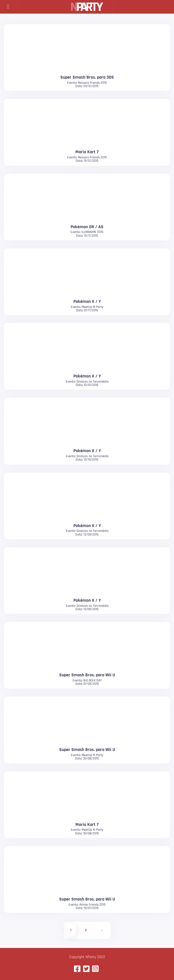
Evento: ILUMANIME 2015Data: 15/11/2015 (87, 234)
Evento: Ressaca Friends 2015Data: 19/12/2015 (87, 159)
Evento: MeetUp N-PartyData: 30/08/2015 (87, 757)
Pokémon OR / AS (87, 227)
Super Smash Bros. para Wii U (87, 675)
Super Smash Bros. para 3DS (87, 77)
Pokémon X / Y (87, 301)
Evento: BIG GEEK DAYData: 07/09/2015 (87, 682)
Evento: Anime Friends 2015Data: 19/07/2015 (87, 906)
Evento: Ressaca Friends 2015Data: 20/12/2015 (87, 84)
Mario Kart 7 (87, 152)
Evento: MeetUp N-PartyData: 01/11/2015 (87, 309)
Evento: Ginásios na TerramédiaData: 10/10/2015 (87, 383)
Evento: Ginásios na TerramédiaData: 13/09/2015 (87, 533)
